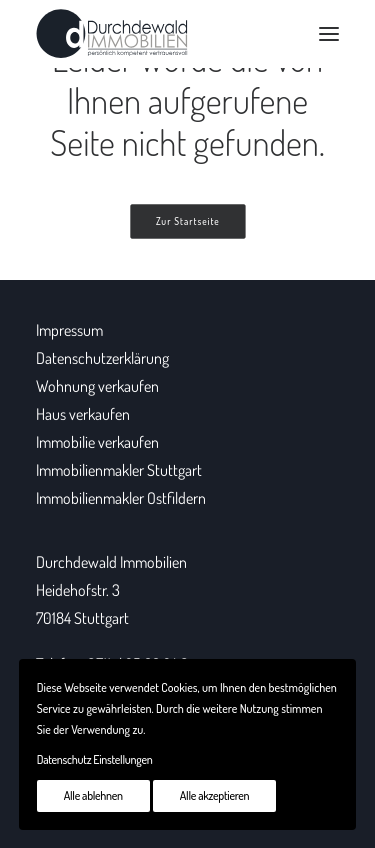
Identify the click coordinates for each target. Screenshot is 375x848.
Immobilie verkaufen (97, 442)
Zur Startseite (188, 222)
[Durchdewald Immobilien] (112, 34)
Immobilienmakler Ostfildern (121, 498)
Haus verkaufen (83, 414)
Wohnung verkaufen (97, 386)
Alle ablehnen (93, 795)
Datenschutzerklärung (102, 358)
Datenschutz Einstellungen (95, 759)
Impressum (69, 330)
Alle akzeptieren (214, 795)
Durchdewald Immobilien (111, 562)
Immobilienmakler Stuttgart (119, 470)
